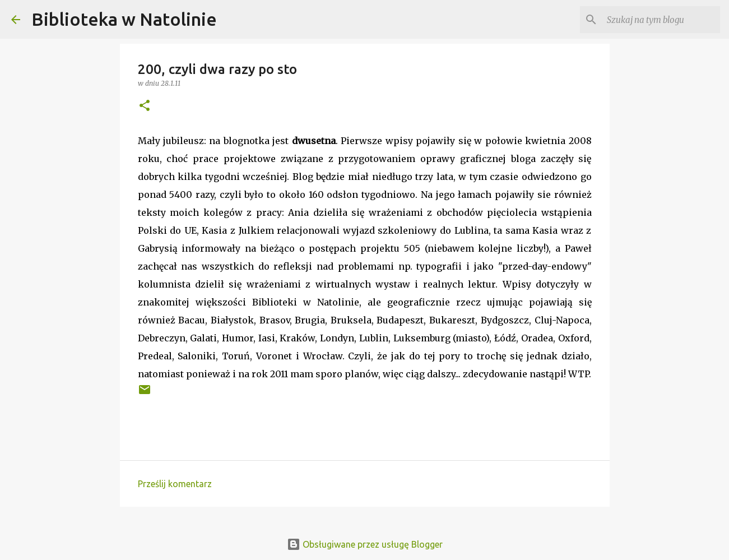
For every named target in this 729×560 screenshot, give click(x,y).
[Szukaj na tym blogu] (661, 20)
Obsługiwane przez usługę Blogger (365, 544)
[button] (145, 106)
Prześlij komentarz (175, 484)
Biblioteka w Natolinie (124, 19)
